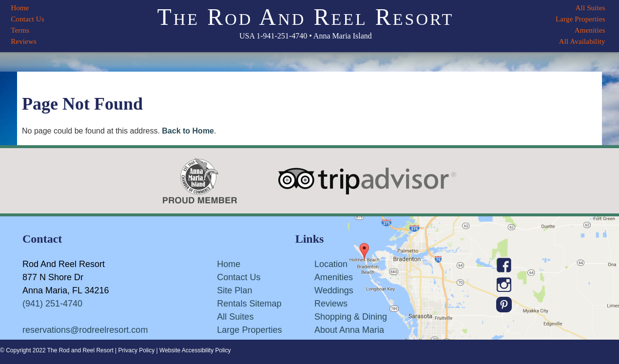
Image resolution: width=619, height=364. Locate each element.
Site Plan (234, 290)
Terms (20, 30)
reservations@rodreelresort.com (85, 330)
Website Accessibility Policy (195, 350)
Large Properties (580, 19)
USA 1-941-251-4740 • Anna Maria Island (306, 36)
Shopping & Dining (351, 317)
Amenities (590, 30)
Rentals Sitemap (249, 304)
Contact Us (28, 19)
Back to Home (188, 131)
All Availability (582, 41)
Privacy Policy (137, 350)
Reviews (24, 41)
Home (20, 8)
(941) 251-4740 (52, 304)
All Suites (590, 8)
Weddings (334, 290)
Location (331, 264)
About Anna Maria (349, 330)
